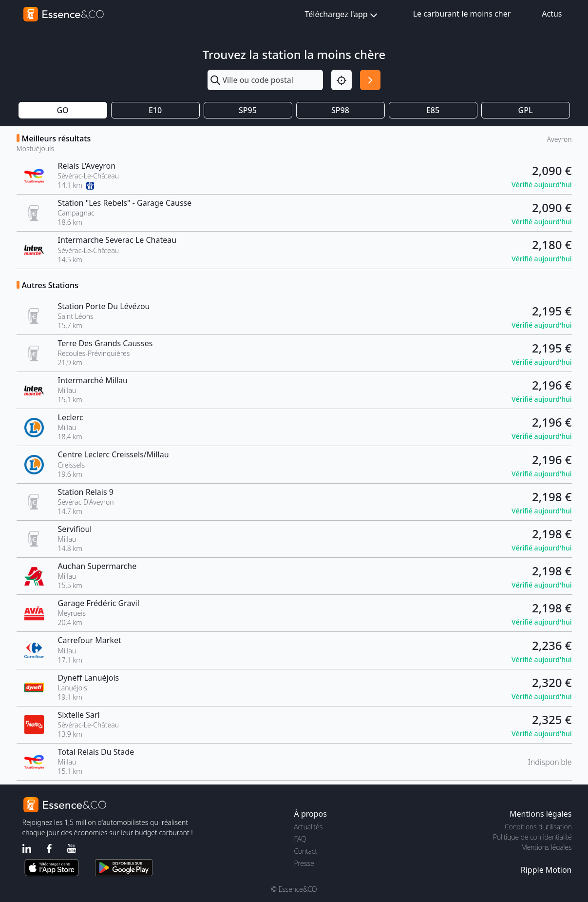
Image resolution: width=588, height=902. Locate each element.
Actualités (309, 827)
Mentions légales (546, 847)
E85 (433, 110)
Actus (552, 14)
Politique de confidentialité (532, 837)
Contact (306, 851)
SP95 (248, 110)
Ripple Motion (546, 870)
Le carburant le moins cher (462, 14)
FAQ (300, 839)
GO (62, 110)
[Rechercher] (370, 80)
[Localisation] (341, 80)
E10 (155, 110)
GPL (526, 110)
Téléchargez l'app (342, 15)
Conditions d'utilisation (538, 827)
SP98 (340, 110)
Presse (304, 863)
